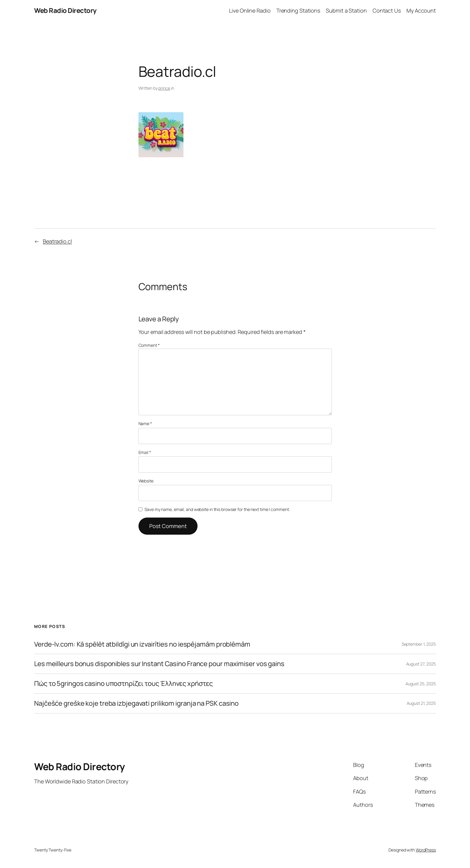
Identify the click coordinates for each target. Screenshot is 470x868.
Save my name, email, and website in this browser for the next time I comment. (217, 509)
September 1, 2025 (419, 644)
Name (145, 423)
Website (146, 481)
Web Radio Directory (65, 11)
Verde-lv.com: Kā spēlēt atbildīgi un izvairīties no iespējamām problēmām (142, 644)
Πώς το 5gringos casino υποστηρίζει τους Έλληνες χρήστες (123, 684)
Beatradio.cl (57, 241)
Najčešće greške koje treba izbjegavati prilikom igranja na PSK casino (136, 703)
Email (145, 452)
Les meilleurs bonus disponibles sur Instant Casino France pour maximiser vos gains (159, 664)
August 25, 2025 (421, 684)
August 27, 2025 (421, 664)
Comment (149, 345)
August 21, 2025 (421, 703)
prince (164, 88)
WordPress (426, 850)
